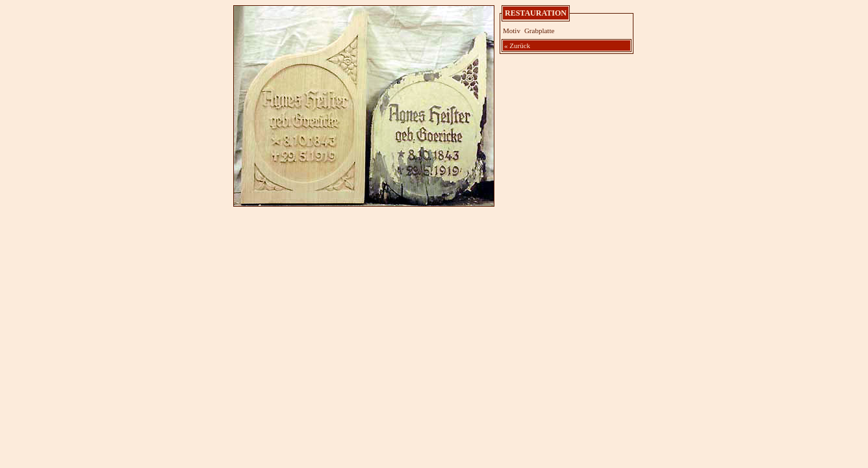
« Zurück (517, 45)
